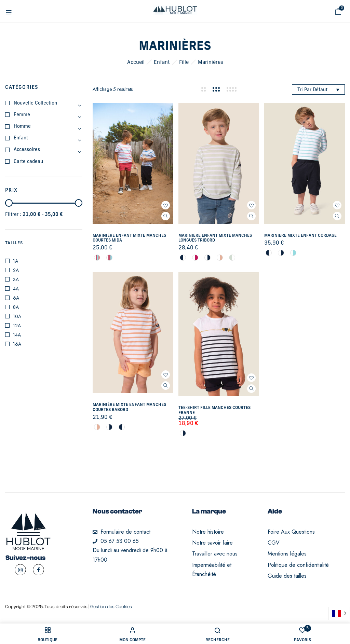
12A (17, 326)
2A (16, 270)
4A (16, 289)
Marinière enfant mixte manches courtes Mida (129, 238)
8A (16, 307)
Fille (184, 63)
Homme (22, 127)
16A (17, 344)
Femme (22, 115)
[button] (338, 12)
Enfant (162, 63)
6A (16, 298)
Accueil (136, 63)
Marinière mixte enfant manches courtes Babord (129, 407)
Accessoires (27, 150)
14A (17, 335)
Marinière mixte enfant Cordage (300, 236)
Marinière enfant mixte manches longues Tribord (215, 238)
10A (17, 316)
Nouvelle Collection (35, 103)
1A (16, 261)
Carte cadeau (28, 162)
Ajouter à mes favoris (166, 205)
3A (16, 279)
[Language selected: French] (339, 613)
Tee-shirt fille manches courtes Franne (214, 410)
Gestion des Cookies (111, 607)
